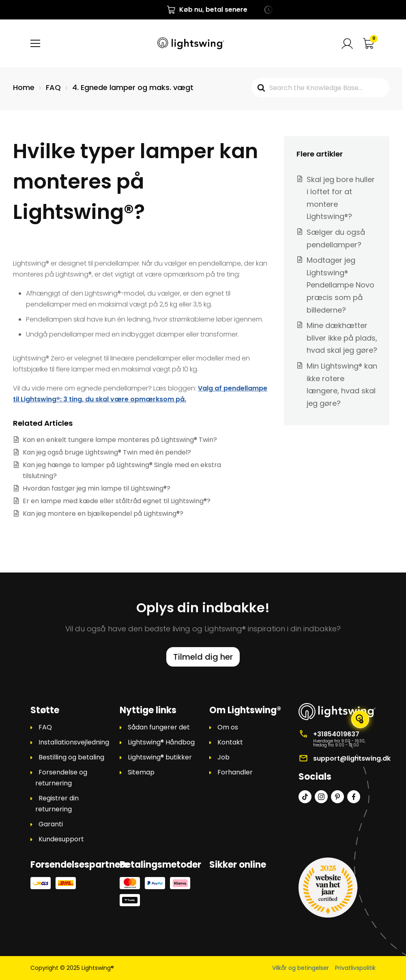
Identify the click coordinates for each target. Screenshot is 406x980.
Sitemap (141, 772)
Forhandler (235, 772)
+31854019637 (336, 734)
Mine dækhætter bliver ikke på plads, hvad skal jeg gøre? (342, 338)
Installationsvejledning (74, 742)
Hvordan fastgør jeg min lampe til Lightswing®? (97, 488)
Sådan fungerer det (159, 727)
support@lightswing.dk (352, 758)
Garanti (51, 824)
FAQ (45, 727)
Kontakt (230, 742)
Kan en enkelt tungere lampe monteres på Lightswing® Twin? (120, 440)
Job (223, 757)
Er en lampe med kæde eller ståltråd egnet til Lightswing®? (117, 501)
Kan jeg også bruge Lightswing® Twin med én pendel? (107, 452)
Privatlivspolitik (355, 968)
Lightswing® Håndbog (161, 742)
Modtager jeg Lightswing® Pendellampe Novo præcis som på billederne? (340, 285)
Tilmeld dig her (203, 657)
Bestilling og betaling (71, 757)
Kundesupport (61, 839)
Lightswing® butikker (160, 757)
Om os (228, 727)
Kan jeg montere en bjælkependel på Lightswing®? (103, 514)
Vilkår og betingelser (301, 968)
